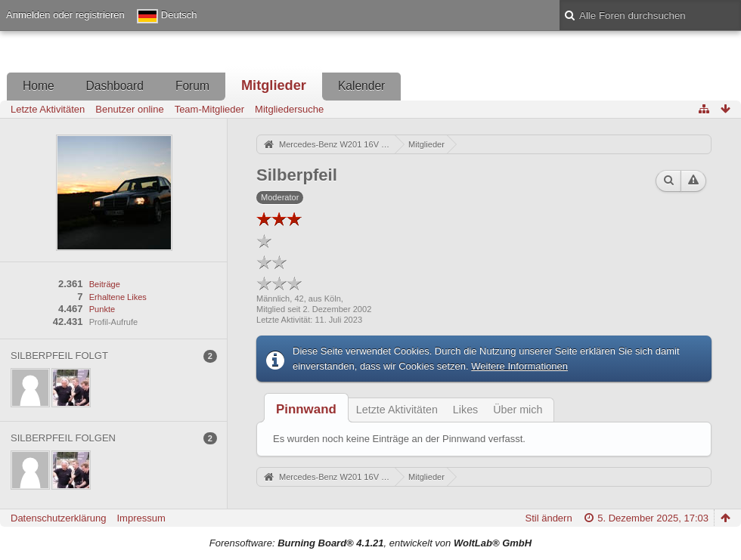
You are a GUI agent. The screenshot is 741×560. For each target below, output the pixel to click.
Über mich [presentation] (518, 410)
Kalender (361, 86)
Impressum (141, 518)
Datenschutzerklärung (58, 518)
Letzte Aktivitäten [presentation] (397, 410)
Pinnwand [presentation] (306, 409)
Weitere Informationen (519, 366)
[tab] (306, 409)
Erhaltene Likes (118, 297)
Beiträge (105, 284)
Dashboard (115, 86)
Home (39, 86)
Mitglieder (274, 85)
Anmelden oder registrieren (65, 15)
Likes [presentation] (465, 410)
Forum (192, 86)
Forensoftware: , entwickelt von (370, 543)
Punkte (102, 309)
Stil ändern (549, 518)
